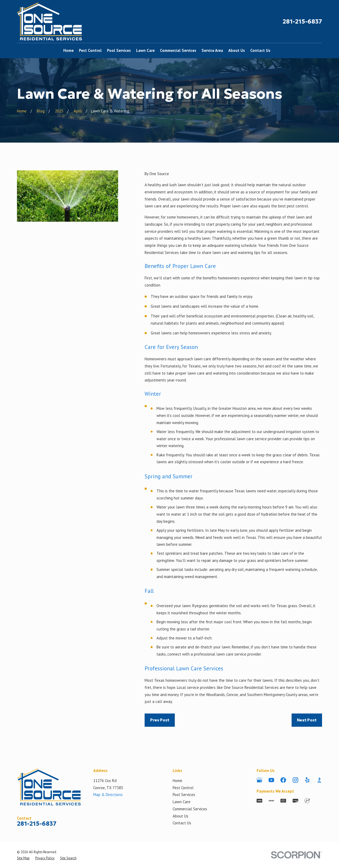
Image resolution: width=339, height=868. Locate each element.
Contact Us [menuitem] (260, 50)
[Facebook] (283, 780)
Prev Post (160, 720)
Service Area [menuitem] (212, 50)
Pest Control (183, 788)
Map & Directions (108, 795)
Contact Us (182, 823)
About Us (180, 816)
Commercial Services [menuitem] (178, 50)
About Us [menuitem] (237, 50)
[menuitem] (23, 858)
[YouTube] (271, 780)
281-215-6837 (302, 22)
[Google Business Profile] (259, 780)
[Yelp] (307, 780)
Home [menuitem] (68, 50)
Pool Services (184, 795)
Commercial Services (190, 809)
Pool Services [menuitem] (119, 50)
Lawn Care (182, 802)
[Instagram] (295, 780)
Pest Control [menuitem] (90, 50)
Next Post (307, 720)
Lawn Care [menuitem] (145, 50)
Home (177, 781)
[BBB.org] (319, 780)
